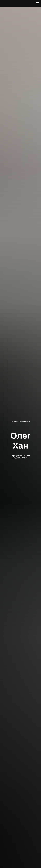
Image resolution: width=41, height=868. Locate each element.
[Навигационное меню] (37, 3)
